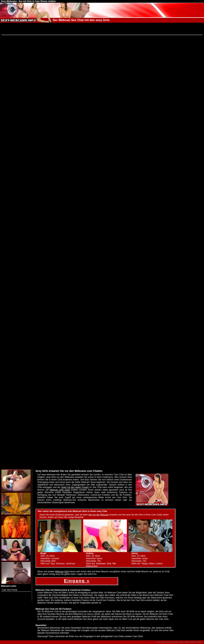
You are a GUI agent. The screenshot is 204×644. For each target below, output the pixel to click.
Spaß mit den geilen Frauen (75, 487)
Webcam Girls (62, 572)
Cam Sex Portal (9, 590)
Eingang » (77, 581)
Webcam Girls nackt (60, 490)
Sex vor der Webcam (99, 515)
